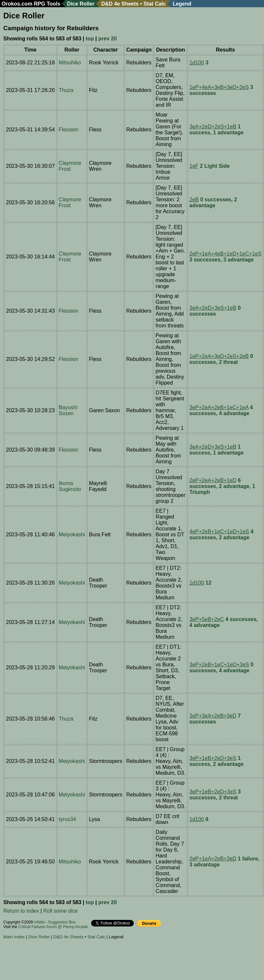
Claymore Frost (70, 166)
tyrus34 (67, 819)
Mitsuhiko (70, 63)
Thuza (66, 90)
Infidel (39, 922)
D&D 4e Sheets (120, 4)
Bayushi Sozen (68, 410)
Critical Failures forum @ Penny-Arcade (53, 927)
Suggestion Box (62, 922)
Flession (69, 130)
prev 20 (108, 39)
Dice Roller (81, 4)
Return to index (21, 911)
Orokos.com (17, 4)
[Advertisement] (123, 961)
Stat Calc (155, 4)
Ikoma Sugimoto (70, 486)
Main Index (14, 937)
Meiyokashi (72, 535)
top (90, 39)
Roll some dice (61, 911)
